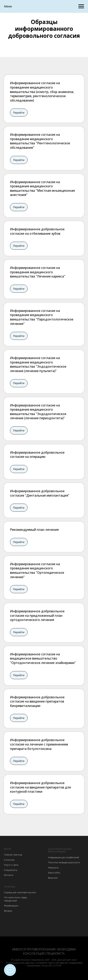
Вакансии (53, 878)
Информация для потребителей (64, 857)
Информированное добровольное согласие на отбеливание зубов (37, 231)
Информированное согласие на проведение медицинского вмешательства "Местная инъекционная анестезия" (42, 188)
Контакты (9, 875)
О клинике (9, 860)
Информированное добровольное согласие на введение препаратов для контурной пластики (40, 787)
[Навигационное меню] (81, 6)
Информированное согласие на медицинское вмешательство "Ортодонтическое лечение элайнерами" (43, 658)
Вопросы (8, 911)
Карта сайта (54, 873)
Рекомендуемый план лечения (34, 530)
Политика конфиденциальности (64, 862)
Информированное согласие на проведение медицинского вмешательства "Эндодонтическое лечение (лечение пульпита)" (38, 364)
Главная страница (13, 855)
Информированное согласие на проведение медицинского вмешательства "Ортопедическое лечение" (37, 570)
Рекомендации (11, 906)
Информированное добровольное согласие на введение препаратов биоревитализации (37, 701)
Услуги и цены (11, 865)
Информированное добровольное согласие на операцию (37, 455)
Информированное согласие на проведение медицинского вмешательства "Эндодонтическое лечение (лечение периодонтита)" (38, 412)
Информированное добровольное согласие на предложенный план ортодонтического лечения (37, 615)
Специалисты (11, 870)
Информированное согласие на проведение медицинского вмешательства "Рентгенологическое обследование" (40, 141)
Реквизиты (53, 868)
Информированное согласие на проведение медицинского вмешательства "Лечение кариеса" (38, 272)
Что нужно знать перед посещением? (15, 899)
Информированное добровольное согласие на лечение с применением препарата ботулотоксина (39, 744)
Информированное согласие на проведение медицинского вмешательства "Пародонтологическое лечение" (42, 317)
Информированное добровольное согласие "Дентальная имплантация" (40, 493)
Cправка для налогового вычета (20, 892)
